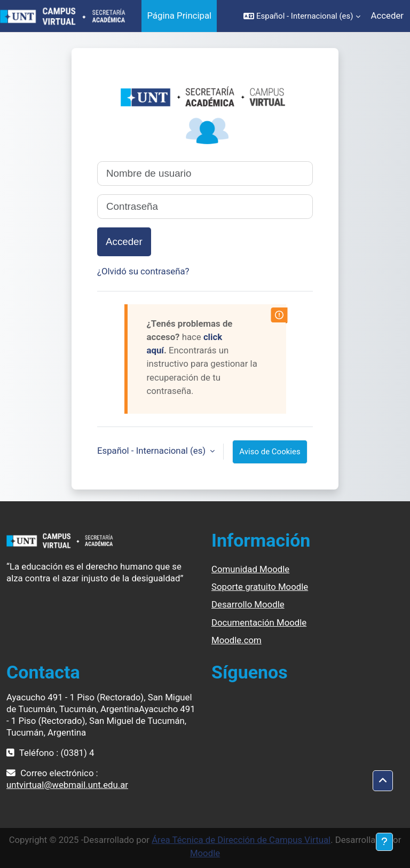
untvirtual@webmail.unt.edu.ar (67, 785)
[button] (302, 16)
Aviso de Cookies (270, 452)
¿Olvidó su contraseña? (143, 271)
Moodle (205, 853)
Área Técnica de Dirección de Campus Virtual (241, 840)
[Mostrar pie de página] (384, 842)
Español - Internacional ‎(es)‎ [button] (152, 451)
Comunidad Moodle (250, 569)
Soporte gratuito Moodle (260, 587)
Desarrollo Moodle (248, 604)
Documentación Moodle (259, 622)
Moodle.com (236, 640)
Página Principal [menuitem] (179, 15)
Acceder (387, 15)
